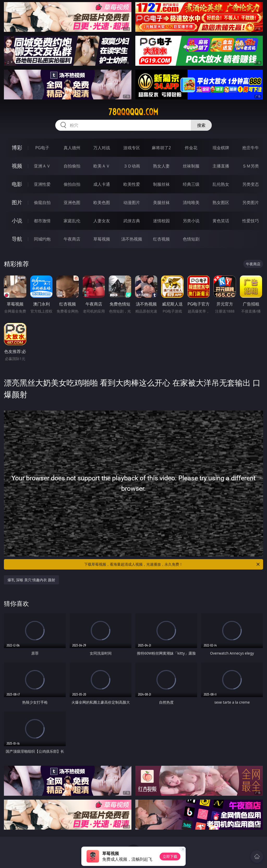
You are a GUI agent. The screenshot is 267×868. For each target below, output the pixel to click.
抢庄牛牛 (251, 148)
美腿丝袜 (161, 202)
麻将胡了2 (161, 148)
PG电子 (42, 148)
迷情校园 (161, 221)
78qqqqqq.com (133, 112)
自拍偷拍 (72, 166)
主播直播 (221, 166)
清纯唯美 (191, 202)
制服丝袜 (161, 184)
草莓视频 (102, 239)
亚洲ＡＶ (42, 166)
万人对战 (102, 148)
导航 (17, 239)
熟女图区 (221, 202)
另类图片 (251, 202)
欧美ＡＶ (102, 166)
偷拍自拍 (72, 184)
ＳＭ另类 (251, 166)
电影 (17, 184)
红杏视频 (161, 239)
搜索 (201, 125)
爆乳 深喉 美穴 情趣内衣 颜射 (31, 580)
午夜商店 (72, 239)
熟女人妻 (161, 166)
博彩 (17, 148)
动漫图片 (132, 202)
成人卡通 (102, 184)
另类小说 (191, 221)
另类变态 (251, 184)
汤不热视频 (132, 239)
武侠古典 (132, 221)
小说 (17, 221)
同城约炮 (42, 239)
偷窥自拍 (42, 202)
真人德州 (72, 148)
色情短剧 (191, 239)
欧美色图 (102, 202)
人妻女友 (102, 221)
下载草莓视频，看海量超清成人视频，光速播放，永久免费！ (172, 564)
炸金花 (191, 148)
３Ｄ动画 (132, 166)
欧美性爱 (132, 184)
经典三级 (191, 184)
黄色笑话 (221, 221)
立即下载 (170, 856)
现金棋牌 (221, 148)
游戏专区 (132, 148)
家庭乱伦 (72, 221)
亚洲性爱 (42, 184)
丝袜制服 (191, 166)
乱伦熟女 (221, 184)
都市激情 (42, 221)
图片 (17, 202)
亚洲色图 (72, 202)
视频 (17, 166)
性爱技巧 (251, 221)
